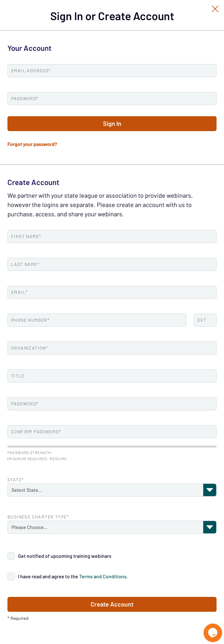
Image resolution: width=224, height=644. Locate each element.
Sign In (112, 124)
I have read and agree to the (73, 576)
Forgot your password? (32, 144)
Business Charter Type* (38, 517)
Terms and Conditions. (103, 576)
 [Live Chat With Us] (213, 633)
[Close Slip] (215, 9)
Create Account (112, 604)
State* (16, 480)
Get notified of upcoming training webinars (65, 556)
